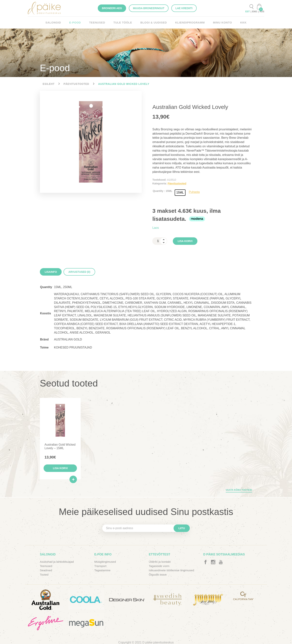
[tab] (51, 272)
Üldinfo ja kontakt (160, 562)
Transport (101, 567)
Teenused (99, 23)
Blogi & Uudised (153, 23)
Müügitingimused (106, 562)
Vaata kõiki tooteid (239, 491)
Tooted (44, 575)
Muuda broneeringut (149, 8)
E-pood (77, 23)
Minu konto (220, 23)
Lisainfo (51, 272)
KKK (240, 23)
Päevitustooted (76, 84)
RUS (262, 12)
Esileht (49, 84)
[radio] (180, 193)
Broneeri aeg (112, 8)
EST (248, 12)
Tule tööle (124, 23)
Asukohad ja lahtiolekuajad (58, 562)
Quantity (158, 191)
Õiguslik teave (158, 575)
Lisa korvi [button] (61, 469)
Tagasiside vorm (160, 567)
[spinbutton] (160, 241)
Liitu (182, 529)
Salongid (56, 23)
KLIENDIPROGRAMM (188, 23)
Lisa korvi (185, 241)
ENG (255, 12)
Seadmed (46, 571)
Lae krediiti (184, 8)
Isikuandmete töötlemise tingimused (172, 571)
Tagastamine (103, 571)
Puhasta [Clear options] (194, 192)
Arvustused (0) (79, 272)
